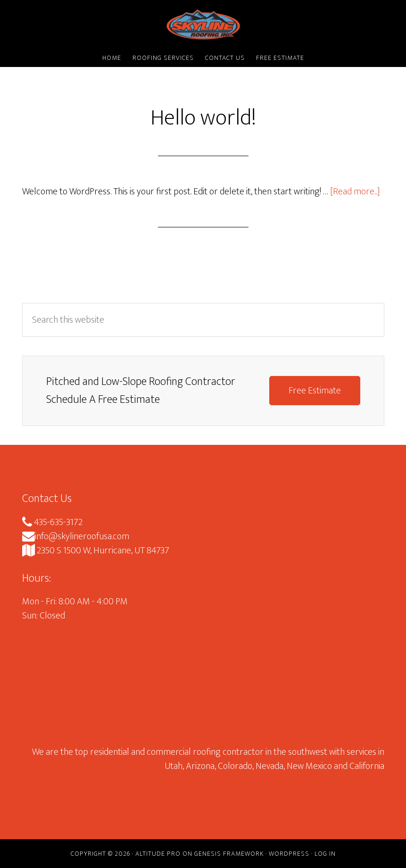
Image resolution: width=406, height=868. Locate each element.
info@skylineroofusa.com (76, 536)
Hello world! (203, 118)
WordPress (289, 854)
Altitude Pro (158, 854)
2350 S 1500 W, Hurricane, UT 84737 (96, 551)
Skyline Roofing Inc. (203, 25)
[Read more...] (355, 192)
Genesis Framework (229, 854)
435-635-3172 (52, 522)
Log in (325, 854)
